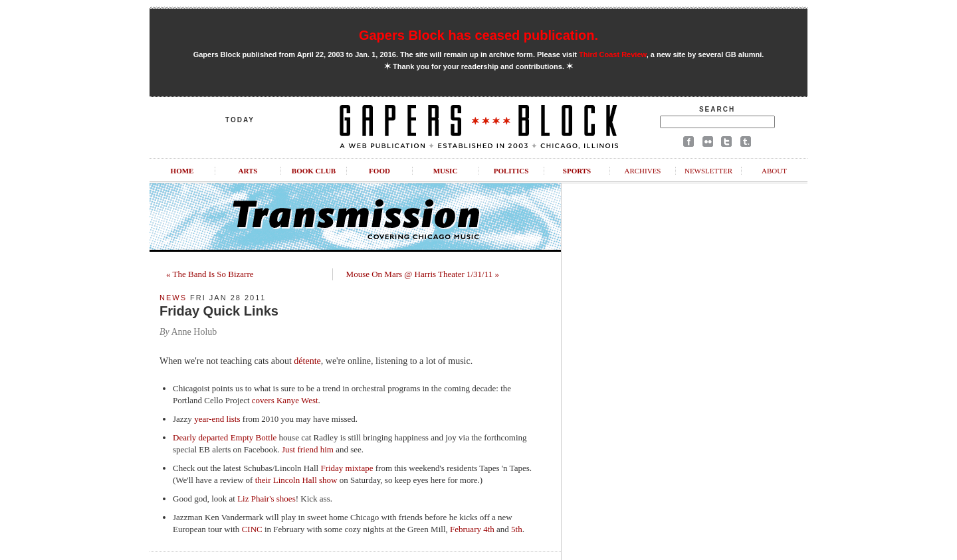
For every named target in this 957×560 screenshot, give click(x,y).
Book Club (314, 171)
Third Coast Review (613, 54)
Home (182, 171)
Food (379, 171)
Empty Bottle (254, 437)
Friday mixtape (347, 468)
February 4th (472, 529)
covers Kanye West (285, 400)
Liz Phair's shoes (266, 499)
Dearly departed (200, 437)
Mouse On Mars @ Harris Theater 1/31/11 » (423, 274)
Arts (248, 171)
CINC (252, 529)
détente (307, 361)
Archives (642, 171)
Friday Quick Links (219, 311)
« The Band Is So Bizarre (210, 274)
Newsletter (708, 171)
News (173, 298)
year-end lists (217, 419)
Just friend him (308, 449)
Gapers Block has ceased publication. (478, 35)
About (774, 171)
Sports (577, 171)
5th (517, 529)
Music (446, 171)
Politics (511, 171)
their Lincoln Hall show (296, 480)
